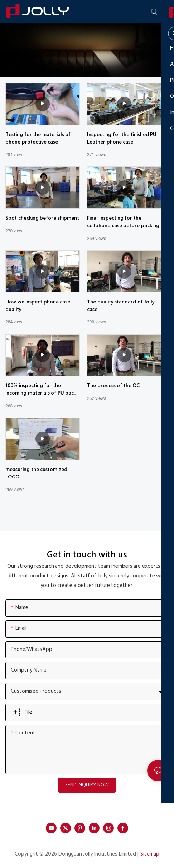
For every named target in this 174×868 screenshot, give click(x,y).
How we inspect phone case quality (38, 305)
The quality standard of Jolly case (121, 305)
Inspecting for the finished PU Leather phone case (122, 138)
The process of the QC (113, 385)
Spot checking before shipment (42, 218)
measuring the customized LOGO (36, 473)
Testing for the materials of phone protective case (38, 138)
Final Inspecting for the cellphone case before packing (123, 221)
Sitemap (150, 854)
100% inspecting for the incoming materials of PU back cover (41, 389)
